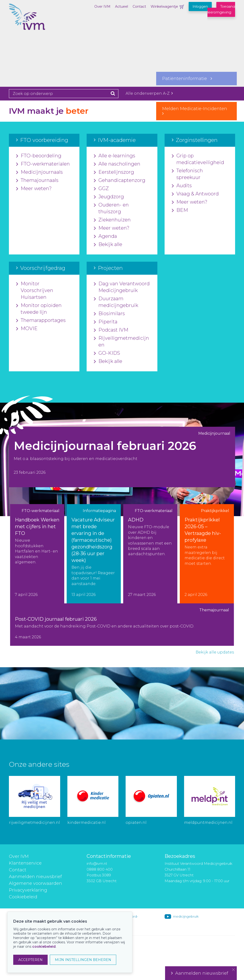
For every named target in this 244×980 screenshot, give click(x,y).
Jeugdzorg (109, 197)
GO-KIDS (107, 353)
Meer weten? (34, 189)
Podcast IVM (111, 330)
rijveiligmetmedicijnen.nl (34, 823)
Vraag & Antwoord (195, 194)
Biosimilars (109, 314)
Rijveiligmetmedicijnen (121, 342)
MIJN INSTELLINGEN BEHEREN (83, 960)
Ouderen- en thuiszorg (111, 208)
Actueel (122, 7)
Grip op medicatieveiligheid (198, 159)
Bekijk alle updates (215, 652)
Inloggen (200, 7)
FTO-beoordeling (39, 156)
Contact (139, 7)
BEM (180, 210)
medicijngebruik (186, 916)
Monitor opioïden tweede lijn (39, 309)
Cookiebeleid (23, 897)
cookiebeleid (44, 947)
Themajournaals (37, 180)
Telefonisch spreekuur (187, 174)
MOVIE (27, 329)
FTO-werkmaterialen (43, 164)
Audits (182, 186)
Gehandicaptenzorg (120, 180)
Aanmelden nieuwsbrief (35, 877)
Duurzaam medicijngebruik (116, 302)
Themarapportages (41, 320)
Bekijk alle (108, 245)
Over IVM (102, 7)
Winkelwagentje (164, 7)
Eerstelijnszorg (114, 172)
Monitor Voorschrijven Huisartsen (35, 291)
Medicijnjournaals (39, 172)
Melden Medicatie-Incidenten (196, 111)
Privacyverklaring (28, 890)
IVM (33, 28)
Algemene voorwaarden (35, 883)
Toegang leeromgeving (221, 9)
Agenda (105, 236)
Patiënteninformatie (187, 79)
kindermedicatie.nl (87, 823)
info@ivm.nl (97, 863)
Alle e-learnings (115, 156)
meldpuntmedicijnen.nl (208, 823)
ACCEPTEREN (30, 960)
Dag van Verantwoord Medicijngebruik (122, 287)
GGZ (101, 189)
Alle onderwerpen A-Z (149, 93)
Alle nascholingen (117, 164)
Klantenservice (25, 863)
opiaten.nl (136, 823)
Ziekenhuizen (112, 220)
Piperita (106, 322)
